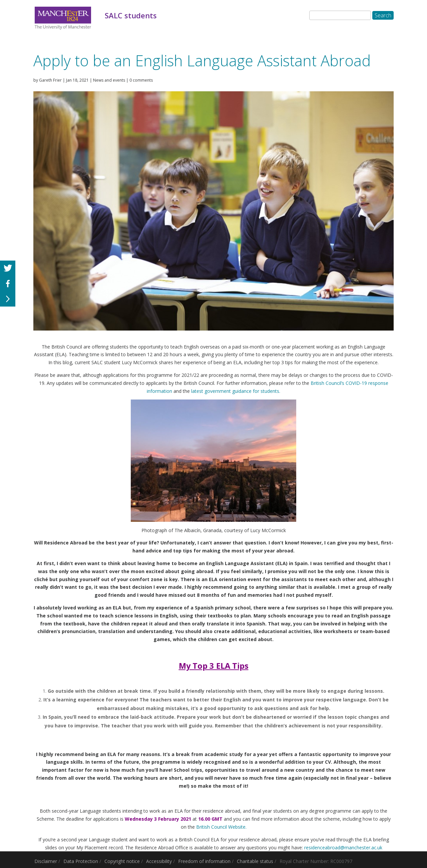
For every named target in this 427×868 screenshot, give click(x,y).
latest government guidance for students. (235, 391)
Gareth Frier (50, 80)
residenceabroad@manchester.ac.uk (343, 848)
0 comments (141, 80)
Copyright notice (122, 861)
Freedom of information (204, 861)
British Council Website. (221, 827)
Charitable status (255, 861)
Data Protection (81, 861)
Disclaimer (46, 861)
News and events (109, 80)
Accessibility (159, 861)
